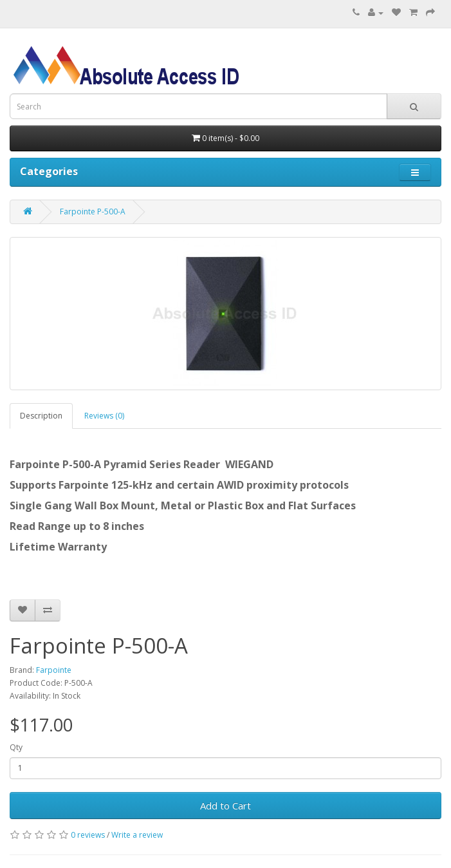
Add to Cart (226, 806)
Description (41, 416)
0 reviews (88, 835)
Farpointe (54, 670)
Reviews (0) (104, 416)
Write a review (137, 835)
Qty (16, 747)
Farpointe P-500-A (93, 212)
